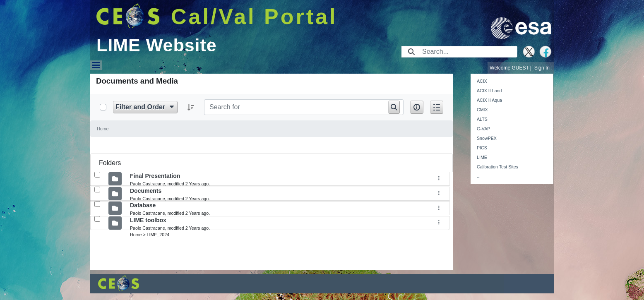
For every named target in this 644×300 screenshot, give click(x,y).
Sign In (542, 68)
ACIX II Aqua (489, 100)
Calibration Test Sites (497, 167)
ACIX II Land (489, 91)
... (479, 176)
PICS (482, 148)
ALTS (482, 119)
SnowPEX (487, 138)
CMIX (482, 110)
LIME (482, 157)
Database (143, 205)
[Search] (467, 52)
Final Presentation (155, 176)
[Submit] (411, 52)
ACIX (482, 81)
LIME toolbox (148, 220)
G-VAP (483, 129)
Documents (146, 191)
